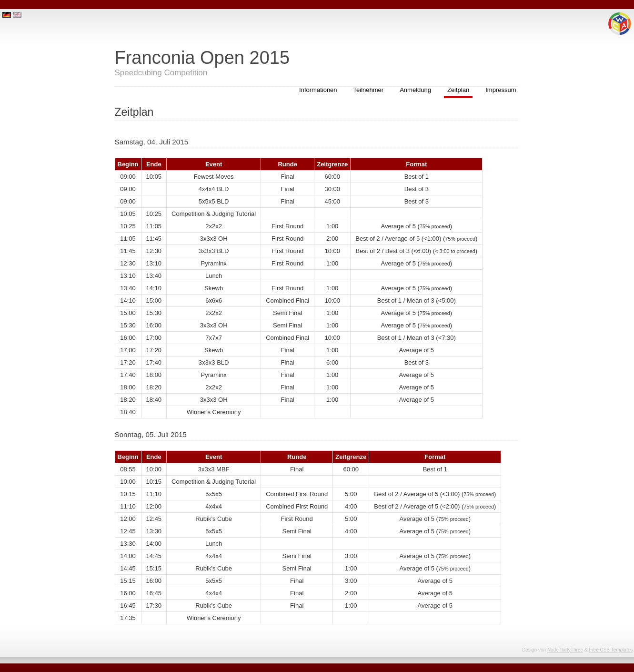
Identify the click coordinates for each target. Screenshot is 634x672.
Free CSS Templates (611, 650)
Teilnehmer (369, 90)
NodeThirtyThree (565, 650)
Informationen (318, 90)
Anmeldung (415, 90)
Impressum (501, 90)
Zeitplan (458, 90)
